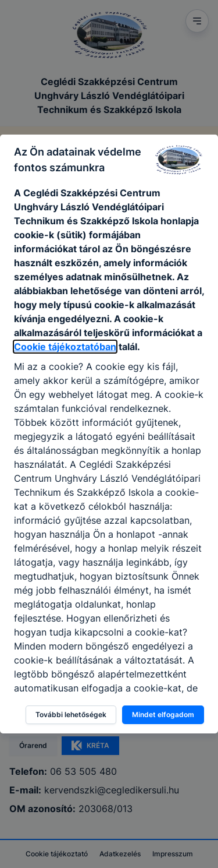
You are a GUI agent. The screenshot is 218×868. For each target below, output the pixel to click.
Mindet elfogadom (163, 714)
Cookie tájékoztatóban (65, 347)
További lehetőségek (71, 714)
